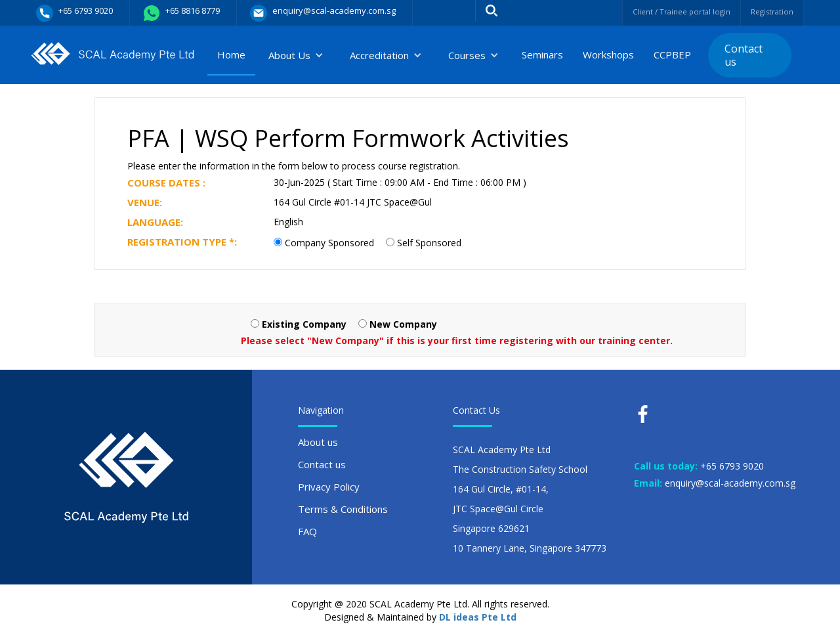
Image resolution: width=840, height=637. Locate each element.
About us (318, 442)
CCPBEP (672, 55)
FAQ (307, 531)
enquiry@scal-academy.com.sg (730, 483)
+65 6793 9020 (732, 466)
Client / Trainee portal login (664, 11)
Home (231, 55)
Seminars (542, 55)
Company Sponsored (329, 243)
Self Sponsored (429, 243)
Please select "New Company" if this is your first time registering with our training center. (457, 340)
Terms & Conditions (343, 509)
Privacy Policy (329, 487)
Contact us (744, 55)
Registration (768, 11)
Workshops (608, 55)
